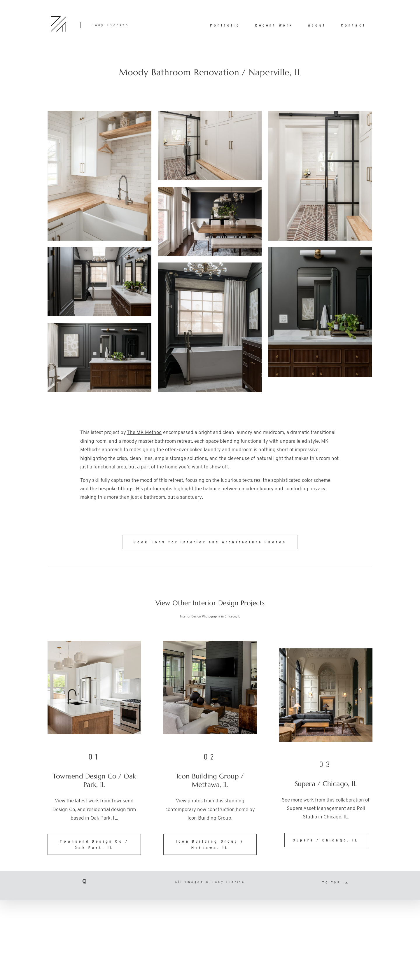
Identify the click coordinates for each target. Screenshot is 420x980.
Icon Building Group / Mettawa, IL (210, 849)
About (317, 25)
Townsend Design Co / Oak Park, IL (94, 849)
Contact (353, 25)
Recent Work (274, 25)
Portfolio (225, 25)
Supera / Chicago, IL (326, 845)
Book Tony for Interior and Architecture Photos (210, 546)
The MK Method (144, 433)
